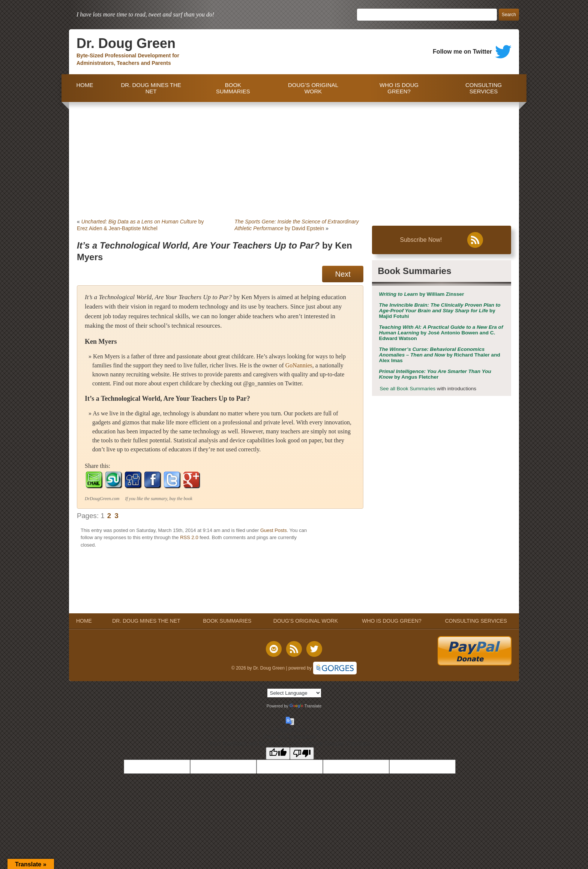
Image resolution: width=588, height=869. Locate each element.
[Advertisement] (294, 158)
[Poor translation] (302, 753)
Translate (305, 706)
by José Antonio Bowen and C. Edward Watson (441, 333)
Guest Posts (274, 530)
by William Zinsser (421, 294)
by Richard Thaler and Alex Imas (439, 355)
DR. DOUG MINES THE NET (151, 88)
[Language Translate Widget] (294, 693)
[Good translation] (278, 753)
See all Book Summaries (407, 389)
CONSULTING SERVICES (484, 88)
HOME (83, 88)
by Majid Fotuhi (439, 311)
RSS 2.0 (189, 537)
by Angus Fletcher (435, 374)
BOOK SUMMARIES (233, 88)
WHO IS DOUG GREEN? (399, 88)
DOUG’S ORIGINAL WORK (313, 88)
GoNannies (299, 365)
